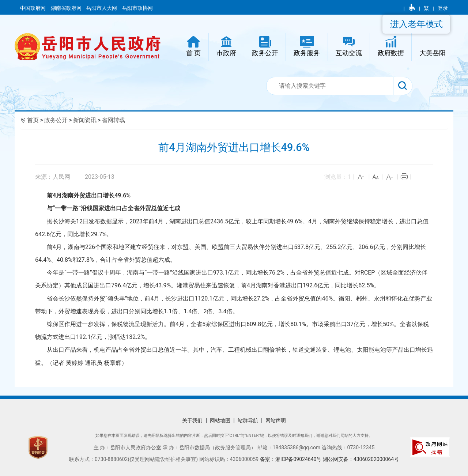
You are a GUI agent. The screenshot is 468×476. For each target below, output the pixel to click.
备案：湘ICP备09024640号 (291, 459)
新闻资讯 (85, 120)
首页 (33, 120)
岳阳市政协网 (137, 8)
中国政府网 (33, 8)
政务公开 (56, 120)
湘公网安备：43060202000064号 (361, 459)
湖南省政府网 (67, 8)
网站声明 (276, 420)
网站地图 (220, 420)
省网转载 (113, 120)
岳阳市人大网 (102, 8)
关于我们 (192, 420)
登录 (443, 8)
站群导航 (248, 420)
